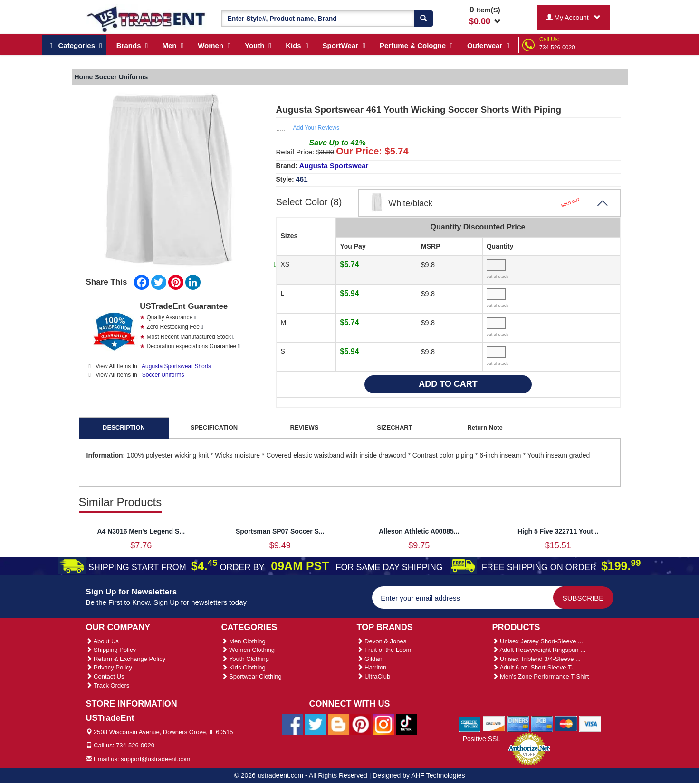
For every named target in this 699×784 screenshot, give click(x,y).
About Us (102, 641)
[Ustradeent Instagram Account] (383, 724)
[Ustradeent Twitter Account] (316, 724)
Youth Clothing (245, 659)
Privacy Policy (109, 667)
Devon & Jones (382, 641)
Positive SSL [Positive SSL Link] (482, 739)
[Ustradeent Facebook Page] (293, 724)
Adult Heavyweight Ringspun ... (539, 650)
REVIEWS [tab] (305, 427)
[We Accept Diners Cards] (518, 723)
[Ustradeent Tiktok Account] (406, 724)
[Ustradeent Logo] (147, 19)
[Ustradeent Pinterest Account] (361, 724)
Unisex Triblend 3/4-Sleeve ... (536, 659)
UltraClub (374, 676)
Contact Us (105, 676)
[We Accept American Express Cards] (470, 723)
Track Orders (108, 685)
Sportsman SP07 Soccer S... (280, 531)
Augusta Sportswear (334, 166)
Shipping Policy (111, 650)
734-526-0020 (557, 48)
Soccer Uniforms (163, 375)
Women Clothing (248, 650)
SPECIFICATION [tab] (214, 427)
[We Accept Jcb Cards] (542, 723)
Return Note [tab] (485, 427)
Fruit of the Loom (384, 650)
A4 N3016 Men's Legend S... (141, 531)
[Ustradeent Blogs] (338, 724)
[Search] (423, 19)
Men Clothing (244, 641)
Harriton (372, 667)
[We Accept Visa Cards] (590, 723)
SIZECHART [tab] (394, 427)
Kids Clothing (244, 667)
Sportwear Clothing (252, 676)
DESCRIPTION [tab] (124, 427)
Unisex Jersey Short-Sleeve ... (538, 641)
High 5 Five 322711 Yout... (558, 531)
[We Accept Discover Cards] (494, 723)
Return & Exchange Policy (126, 659)
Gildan (370, 659)
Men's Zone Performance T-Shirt (541, 676)
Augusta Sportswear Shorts (176, 366)
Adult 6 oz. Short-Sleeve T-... (536, 667)
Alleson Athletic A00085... (419, 531)
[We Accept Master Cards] (566, 723)
